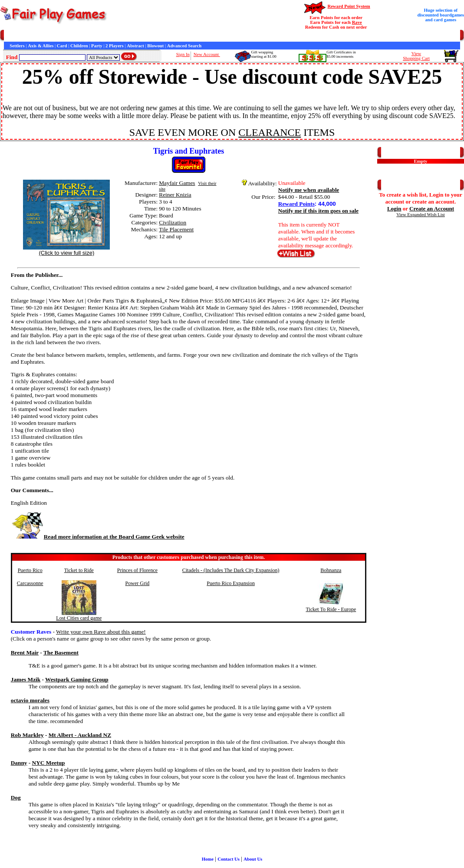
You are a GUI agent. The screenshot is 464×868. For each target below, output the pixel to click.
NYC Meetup (49, 763)
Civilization (173, 222)
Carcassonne (30, 583)
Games (26, 36)
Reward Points (296, 204)
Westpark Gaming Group (77, 679)
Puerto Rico (30, 570)
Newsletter (239, 36)
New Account (207, 54)
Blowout (155, 46)
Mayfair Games (177, 183)
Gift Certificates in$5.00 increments (341, 54)
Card (62, 46)
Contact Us (85, 36)
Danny (19, 763)
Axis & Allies (41, 46)
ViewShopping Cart (416, 56)
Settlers (17, 46)
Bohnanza (331, 570)
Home (10, 36)
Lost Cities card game (79, 618)
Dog (16, 797)
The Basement (61, 653)
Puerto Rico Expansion (231, 583)
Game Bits (214, 36)
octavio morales (30, 700)
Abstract (135, 46)
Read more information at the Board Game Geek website (98, 537)
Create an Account (432, 209)
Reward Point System (349, 6)
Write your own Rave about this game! (101, 632)
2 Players (115, 46)
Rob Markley (27, 735)
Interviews (191, 36)
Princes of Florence (137, 570)
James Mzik (26, 679)
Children (79, 46)
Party (97, 46)
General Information (120, 36)
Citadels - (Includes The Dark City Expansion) (231, 570)
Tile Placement (176, 229)
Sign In (183, 54)
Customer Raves (160, 36)
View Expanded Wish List (421, 215)
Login (394, 209)
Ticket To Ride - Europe (331, 609)
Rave (357, 22)
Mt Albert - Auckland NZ (80, 735)
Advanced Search (184, 46)
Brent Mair (25, 653)
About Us (253, 859)
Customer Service (54, 36)
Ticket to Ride (79, 570)
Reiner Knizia (175, 195)
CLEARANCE (270, 132)
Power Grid (138, 583)
